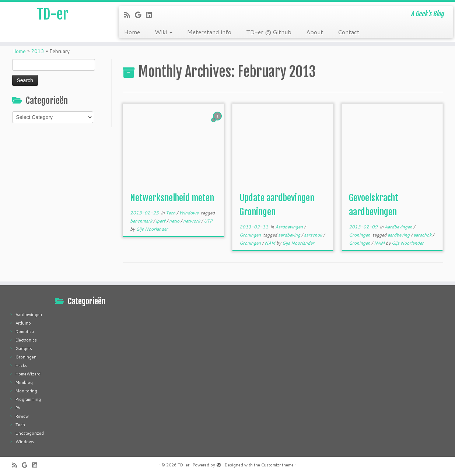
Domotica (25, 332)
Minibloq (24, 382)
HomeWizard (28, 374)
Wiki (164, 32)
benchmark (142, 221)
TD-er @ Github (269, 32)
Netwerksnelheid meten (172, 198)
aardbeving (290, 235)
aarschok (314, 235)
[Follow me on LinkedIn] (151, 15)
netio (175, 221)
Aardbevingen (290, 227)
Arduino (23, 323)
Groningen (251, 235)
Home (132, 32)
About (315, 32)
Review (22, 416)
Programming (28, 399)
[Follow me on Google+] (140, 15)
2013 (38, 51)
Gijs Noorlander (152, 229)
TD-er (52, 15)
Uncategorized (30, 433)
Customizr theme (277, 465)
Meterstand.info (209, 32)
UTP (208, 221)
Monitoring (26, 391)
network (192, 221)
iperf (161, 221)
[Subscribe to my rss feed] (129, 15)
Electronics (26, 340)
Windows (189, 213)
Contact (349, 32)
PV (18, 408)
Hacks (21, 365)
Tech (171, 213)
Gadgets (24, 349)
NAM (270, 243)
